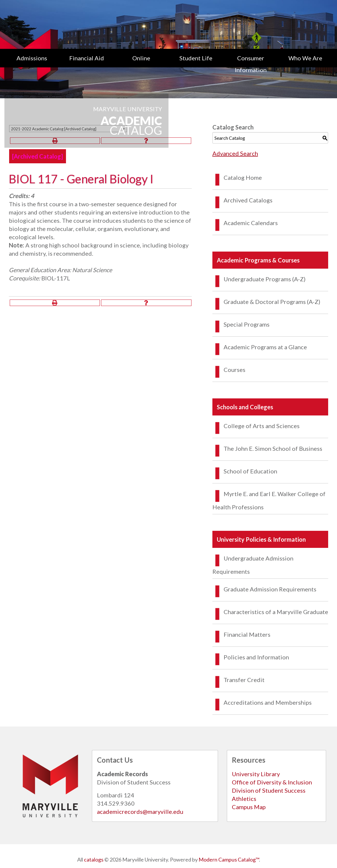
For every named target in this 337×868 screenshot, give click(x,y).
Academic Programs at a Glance (265, 347)
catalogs (94, 859)
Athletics (244, 799)
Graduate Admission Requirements (270, 589)
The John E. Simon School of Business (273, 448)
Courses (234, 370)
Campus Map (249, 807)
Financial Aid (87, 58)
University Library (256, 774)
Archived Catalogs (248, 200)
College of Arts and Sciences (262, 426)
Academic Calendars (251, 223)
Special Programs (247, 324)
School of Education (250, 471)
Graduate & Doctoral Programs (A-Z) (272, 302)
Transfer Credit (244, 680)
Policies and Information (256, 657)
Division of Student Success (269, 790)
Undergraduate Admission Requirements (253, 565)
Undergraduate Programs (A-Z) (265, 279)
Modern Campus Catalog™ (229, 859)
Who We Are (305, 58)
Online (141, 58)
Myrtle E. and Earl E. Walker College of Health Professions (269, 500)
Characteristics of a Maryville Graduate (276, 612)
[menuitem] (32, 64)
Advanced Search (235, 153)
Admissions (32, 58)
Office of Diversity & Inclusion (272, 782)
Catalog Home (243, 177)
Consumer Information (251, 64)
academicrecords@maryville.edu (140, 812)
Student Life (196, 58)
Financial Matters (247, 634)
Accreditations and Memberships (268, 702)
